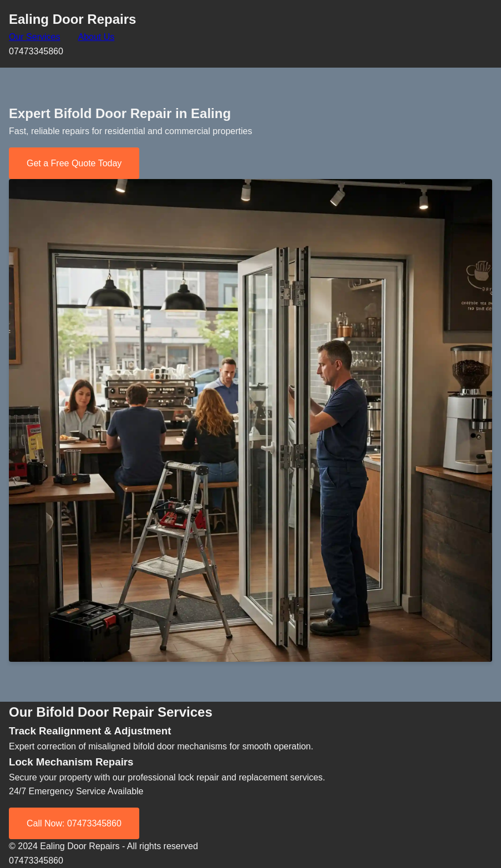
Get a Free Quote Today (74, 163)
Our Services (34, 37)
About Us (96, 37)
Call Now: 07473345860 (74, 823)
